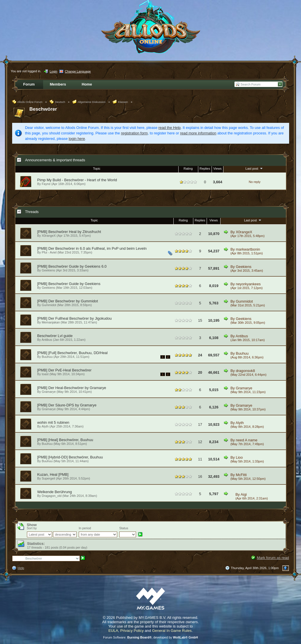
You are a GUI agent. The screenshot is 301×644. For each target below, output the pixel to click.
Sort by (32, 528)
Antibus (47, 340)
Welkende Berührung (55, 492)
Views (218, 169)
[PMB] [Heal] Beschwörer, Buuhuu (65, 440)
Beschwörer (43, 109)
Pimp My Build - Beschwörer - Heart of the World (77, 180)
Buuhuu (47, 357)
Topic (97, 169)
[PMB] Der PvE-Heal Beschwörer (65, 370)
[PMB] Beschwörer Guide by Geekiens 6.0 (72, 266)
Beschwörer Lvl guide (55, 336)
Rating (188, 169)
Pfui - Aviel (49, 252)
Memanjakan (51, 322)
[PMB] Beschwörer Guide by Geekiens (69, 284)
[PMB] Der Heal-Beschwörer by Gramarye (72, 388)
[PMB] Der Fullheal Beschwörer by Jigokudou (75, 318)
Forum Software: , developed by (150, 637)
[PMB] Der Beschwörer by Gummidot (68, 301)
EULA (113, 631)
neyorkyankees (248, 284)
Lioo (239, 457)
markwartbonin (248, 249)
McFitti (241, 475)
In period (85, 528)
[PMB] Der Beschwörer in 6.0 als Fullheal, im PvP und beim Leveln (92, 248)
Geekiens (48, 270)
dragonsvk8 (245, 371)
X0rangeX (49, 236)
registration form (134, 133)
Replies (205, 169)
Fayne (46, 184)
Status (124, 528)
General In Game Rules (172, 631)
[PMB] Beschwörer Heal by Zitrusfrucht (69, 232)
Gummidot (49, 305)
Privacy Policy (132, 631)
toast (45, 374)
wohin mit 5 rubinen (53, 422)
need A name (247, 440)
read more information (198, 133)
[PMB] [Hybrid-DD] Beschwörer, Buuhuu (70, 457)
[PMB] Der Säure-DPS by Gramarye (67, 405)
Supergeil (48, 478)
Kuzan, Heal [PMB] (53, 474)
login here (77, 139)
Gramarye (49, 392)
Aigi (244, 494)
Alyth (45, 426)
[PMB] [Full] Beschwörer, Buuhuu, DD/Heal (73, 353)
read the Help (169, 128)
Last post (255, 168)
